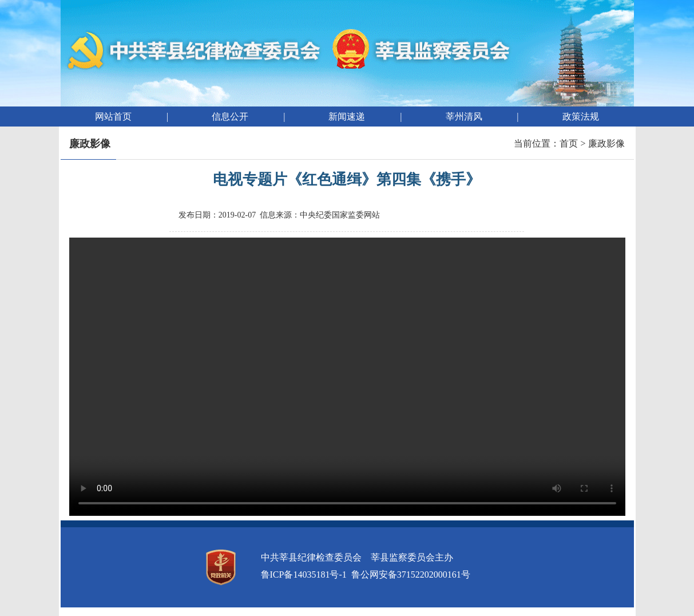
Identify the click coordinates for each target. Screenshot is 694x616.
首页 (569, 143)
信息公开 (230, 117)
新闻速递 (347, 117)
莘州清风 (464, 117)
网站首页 (113, 117)
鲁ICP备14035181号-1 (304, 574)
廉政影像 (606, 143)
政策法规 (581, 117)
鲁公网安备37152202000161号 (411, 574)
